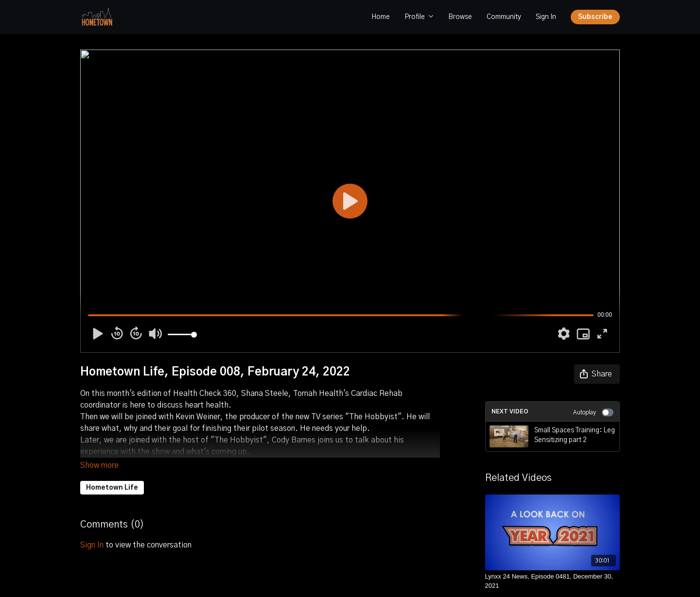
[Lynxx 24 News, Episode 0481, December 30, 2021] (553, 581)
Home (381, 17)
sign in (92, 531)
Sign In (546, 17)
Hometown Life (112, 474)
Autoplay (593, 412)
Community (504, 17)
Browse (460, 17)
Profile (419, 17)
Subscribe (595, 17)
